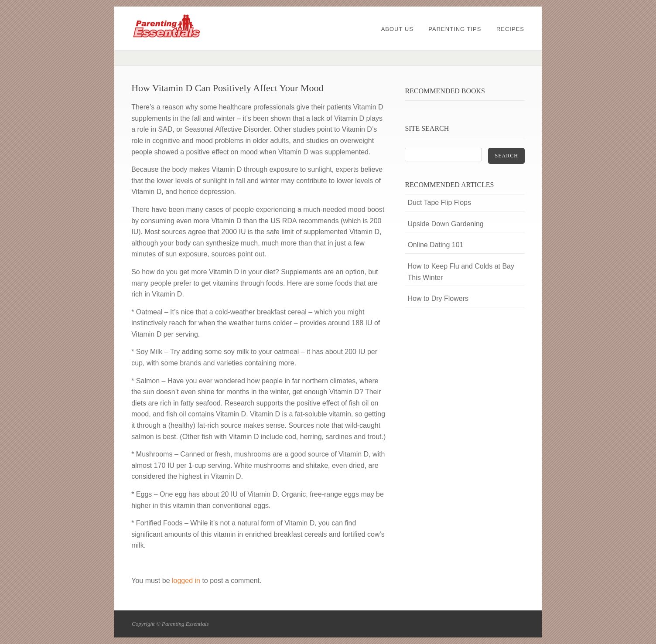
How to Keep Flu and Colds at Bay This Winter (461, 272)
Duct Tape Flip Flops (439, 203)
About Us (397, 29)
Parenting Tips (455, 29)
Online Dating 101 (435, 245)
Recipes (510, 29)
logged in (186, 581)
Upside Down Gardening (445, 224)
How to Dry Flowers (438, 298)
